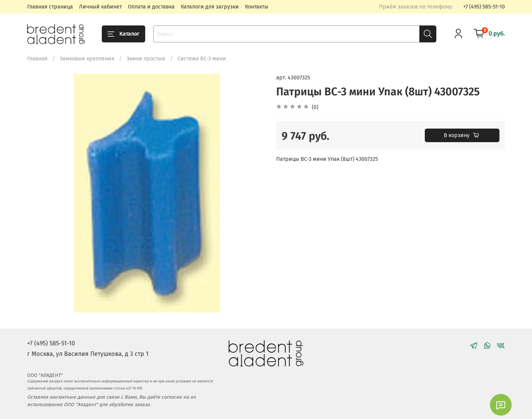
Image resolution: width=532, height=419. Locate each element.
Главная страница (50, 7)
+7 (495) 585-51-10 (484, 7)
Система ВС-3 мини (202, 59)
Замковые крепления (87, 59)
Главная (37, 59)
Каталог (123, 34)
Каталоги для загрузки (210, 7)
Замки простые (146, 59)
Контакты (257, 7)
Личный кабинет (100, 7)
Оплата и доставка (151, 7)
